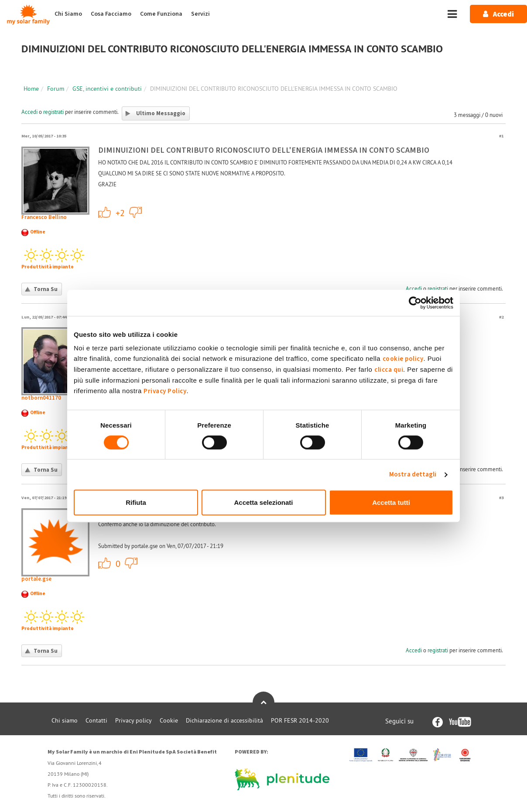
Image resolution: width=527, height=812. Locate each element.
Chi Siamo (68, 14)
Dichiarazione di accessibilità (224, 720)
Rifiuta (136, 502)
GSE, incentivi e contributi (107, 89)
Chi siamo (65, 720)
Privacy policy (133, 720)
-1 (136, 212)
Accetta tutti (391, 502)
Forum (56, 89)
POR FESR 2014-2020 (300, 720)
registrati (53, 112)
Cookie (169, 720)
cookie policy (403, 359)
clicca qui (389, 370)
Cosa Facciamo (111, 14)
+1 (105, 212)
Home (31, 89)
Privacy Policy (165, 391)
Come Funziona (161, 14)
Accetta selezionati (263, 502)
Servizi (200, 14)
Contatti (96, 720)
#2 (501, 317)
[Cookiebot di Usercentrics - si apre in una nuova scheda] (415, 303)
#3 (501, 498)
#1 (501, 136)
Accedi (29, 112)
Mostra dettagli (413, 475)
